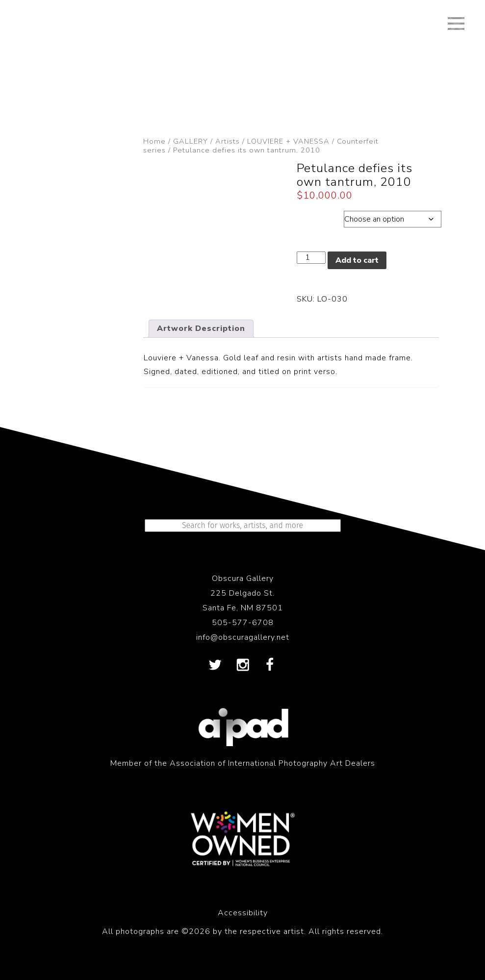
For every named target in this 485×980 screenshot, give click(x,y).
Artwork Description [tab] (201, 328)
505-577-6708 (243, 623)
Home (154, 141)
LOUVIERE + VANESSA (288, 141)
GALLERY (191, 141)
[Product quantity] (311, 258)
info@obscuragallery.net (243, 637)
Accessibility (243, 913)
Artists (228, 141)
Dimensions (320, 217)
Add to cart (357, 260)
